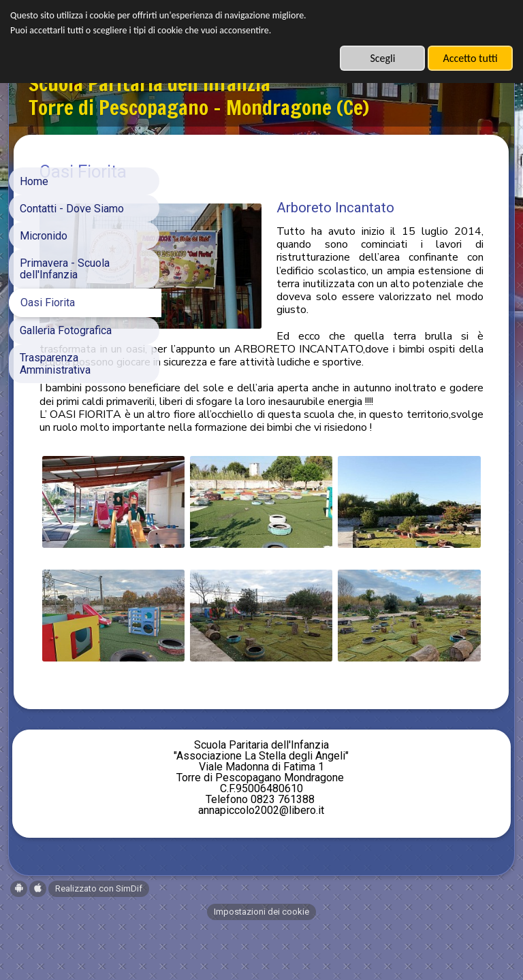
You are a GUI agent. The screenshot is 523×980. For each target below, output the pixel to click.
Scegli (382, 58)
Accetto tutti (470, 58)
